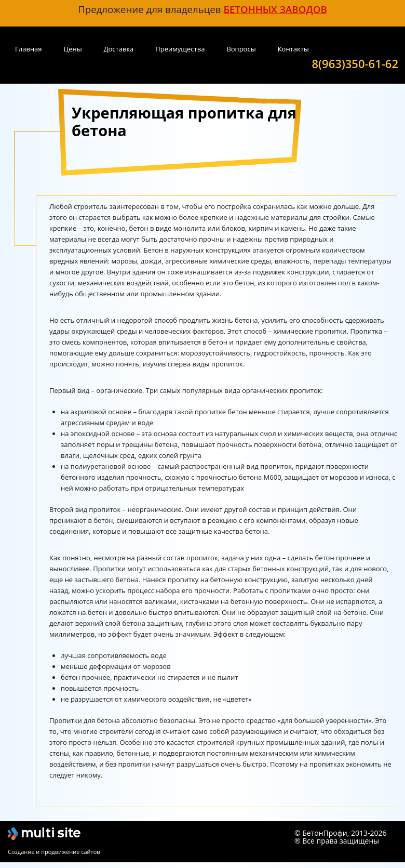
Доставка (119, 49)
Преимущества (180, 49)
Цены (73, 49)
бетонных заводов (275, 9)
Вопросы (241, 49)
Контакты (293, 49)
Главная (29, 49)
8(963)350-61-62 (355, 63)
